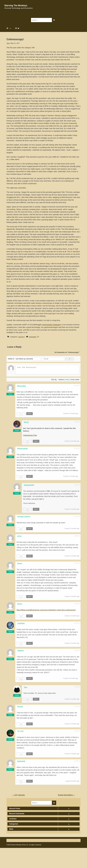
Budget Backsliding (66, 795)
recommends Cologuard (51, 325)
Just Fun (21, 337)
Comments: (33, 337)
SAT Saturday (19, 795)
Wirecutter (22, 386)
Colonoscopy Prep (30, 435)
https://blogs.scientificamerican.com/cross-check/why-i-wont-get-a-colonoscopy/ (46, 610)
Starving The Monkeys (16, 6)
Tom (8, 43)
